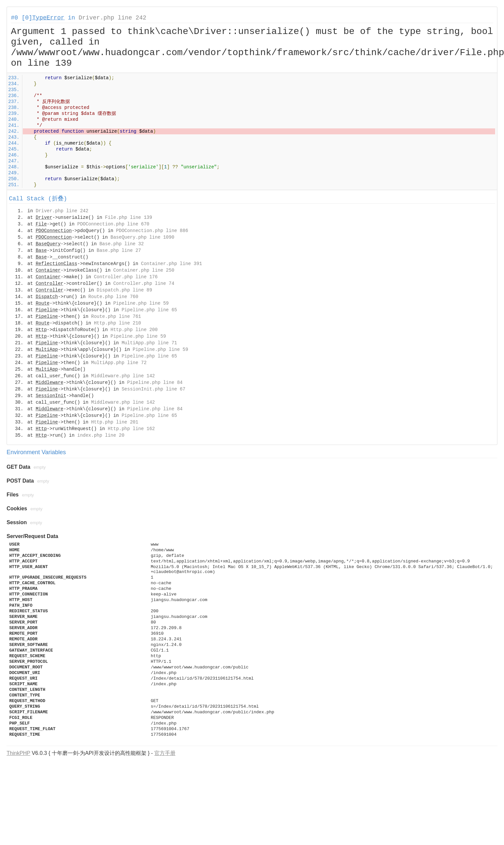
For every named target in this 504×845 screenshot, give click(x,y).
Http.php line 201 (115, 422)
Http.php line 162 (131, 429)
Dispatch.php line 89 (124, 290)
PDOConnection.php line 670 (113, 224)
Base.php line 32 (121, 244)
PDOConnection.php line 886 (152, 231)
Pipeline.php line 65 (149, 310)
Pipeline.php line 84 (155, 383)
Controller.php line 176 (126, 277)
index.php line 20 (101, 435)
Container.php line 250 (144, 270)
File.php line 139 (128, 218)
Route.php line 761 (116, 317)
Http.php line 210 (118, 323)
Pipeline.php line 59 (141, 303)
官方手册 (165, 753)
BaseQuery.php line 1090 (142, 237)
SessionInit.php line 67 (154, 389)
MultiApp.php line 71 (149, 343)
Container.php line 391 (171, 264)
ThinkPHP (18, 753)
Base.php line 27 (119, 251)
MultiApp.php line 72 (119, 363)
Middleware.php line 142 (123, 376)
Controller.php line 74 (144, 284)
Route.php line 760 (113, 297)
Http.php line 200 (134, 330)
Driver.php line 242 (112, 18)
